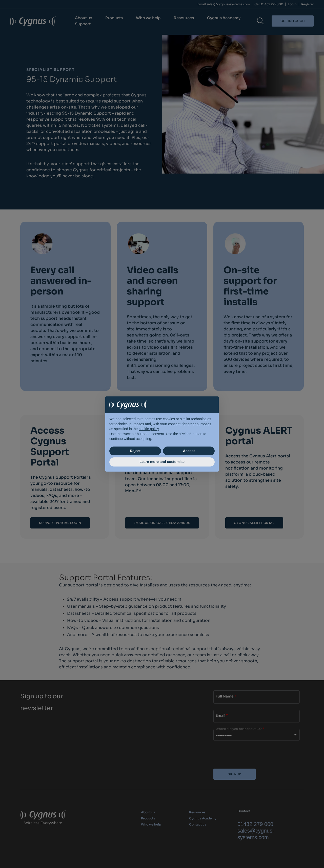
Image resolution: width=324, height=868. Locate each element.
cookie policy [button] (149, 429)
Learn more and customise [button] (162, 462)
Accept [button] (189, 451)
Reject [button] (135, 451)
